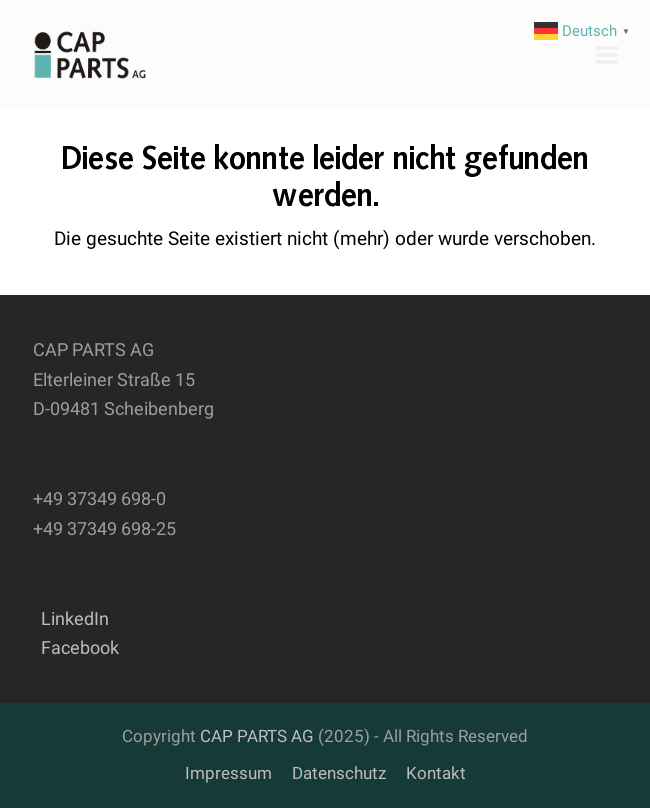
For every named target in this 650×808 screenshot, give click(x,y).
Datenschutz (339, 773)
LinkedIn (71, 618)
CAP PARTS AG (257, 736)
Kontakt (436, 773)
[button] (607, 54)
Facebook (76, 647)
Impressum (228, 773)
